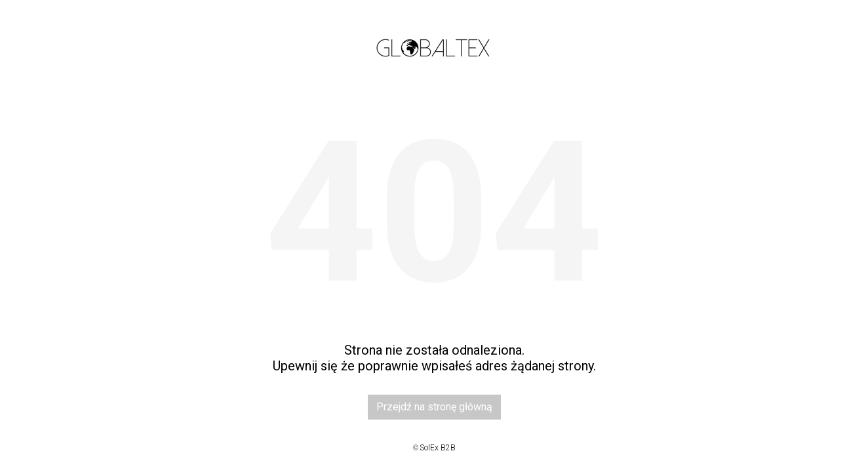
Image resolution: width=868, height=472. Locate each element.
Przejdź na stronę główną (434, 407)
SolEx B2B (438, 448)
